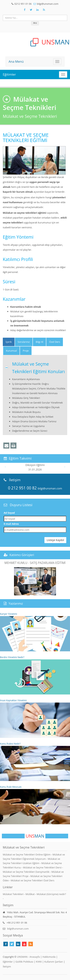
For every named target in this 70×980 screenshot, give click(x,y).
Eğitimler (9, 74)
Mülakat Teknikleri (13, 894)
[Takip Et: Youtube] (24, 944)
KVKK (39, 962)
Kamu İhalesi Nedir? (35, 762)
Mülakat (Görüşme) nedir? (51, 894)
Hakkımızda (49, 957)
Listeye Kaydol (55, 540)
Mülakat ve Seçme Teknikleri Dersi (43, 867)
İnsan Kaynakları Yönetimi (35, 718)
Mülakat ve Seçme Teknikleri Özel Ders (33, 880)
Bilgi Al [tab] (39, 342)
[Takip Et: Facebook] (25, 10)
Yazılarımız (16, 603)
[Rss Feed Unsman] (44, 10)
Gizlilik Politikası (24, 962)
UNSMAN (22, 957)
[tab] (9, 342)
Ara (35, 23)
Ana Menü (16, 61)
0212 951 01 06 (23, 4)
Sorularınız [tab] (24, 342)
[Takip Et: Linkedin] (18, 944)
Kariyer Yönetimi (35, 632)
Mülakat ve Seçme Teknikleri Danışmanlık (26, 872)
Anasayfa (35, 957)
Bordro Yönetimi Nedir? (35, 675)
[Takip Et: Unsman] (38, 10)
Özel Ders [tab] (55, 342)
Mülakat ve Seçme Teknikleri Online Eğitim (27, 854)
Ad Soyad (9, 513)
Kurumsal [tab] (11, 351)
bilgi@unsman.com (48, 4)
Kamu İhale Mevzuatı (35, 805)
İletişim (7, 966)
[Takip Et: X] (31, 10)
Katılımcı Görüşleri (22, 555)
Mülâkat (30, 894)
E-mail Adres (11, 524)
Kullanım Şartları (54, 962)
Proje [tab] (26, 351)
